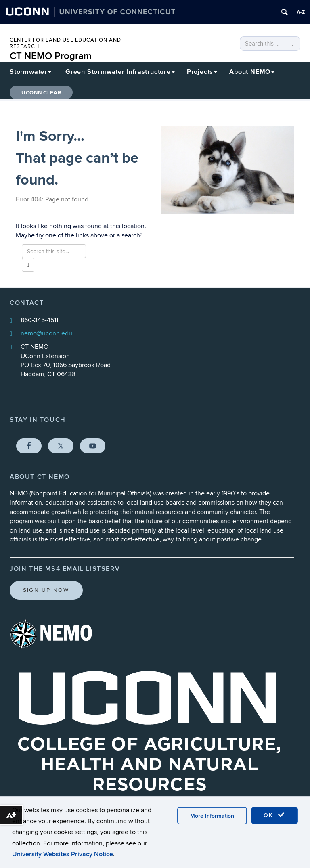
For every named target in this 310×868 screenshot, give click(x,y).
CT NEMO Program (51, 56)
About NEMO (252, 72)
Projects (202, 72)
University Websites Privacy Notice (63, 854)
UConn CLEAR (41, 93)
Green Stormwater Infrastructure (120, 72)
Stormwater (30, 72)
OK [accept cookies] (274, 815)
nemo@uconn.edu (46, 333)
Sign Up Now (46, 590)
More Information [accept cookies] (212, 816)
